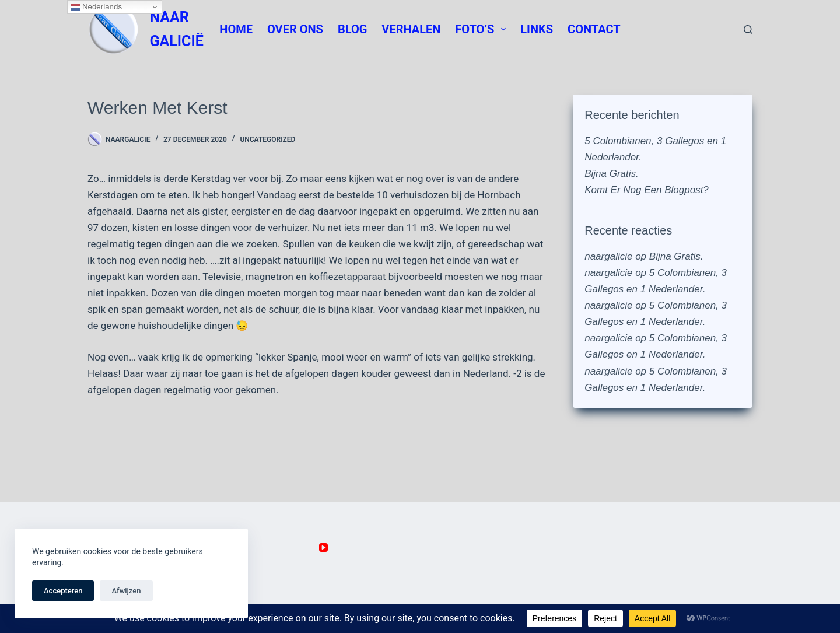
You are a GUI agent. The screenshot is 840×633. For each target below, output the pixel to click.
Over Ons (295, 29)
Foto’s (483, 29)
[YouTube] (323, 548)
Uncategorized (267, 139)
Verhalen (411, 29)
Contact (594, 29)
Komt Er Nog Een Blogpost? (647, 190)
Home (236, 29)
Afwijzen (126, 591)
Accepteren (63, 591)
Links (537, 29)
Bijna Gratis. (612, 174)
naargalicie (608, 256)
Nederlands (96, 7)
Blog (352, 29)
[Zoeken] (748, 29)
